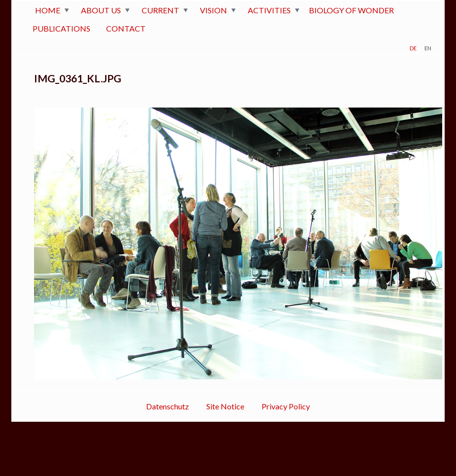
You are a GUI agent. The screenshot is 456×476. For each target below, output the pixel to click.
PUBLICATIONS (61, 28)
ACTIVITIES (269, 10)
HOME (48, 10)
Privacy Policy (286, 406)
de (413, 47)
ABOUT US (101, 10)
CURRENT (160, 10)
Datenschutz (168, 406)
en (428, 47)
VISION (213, 10)
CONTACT (126, 28)
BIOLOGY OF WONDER (351, 10)
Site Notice (225, 406)
